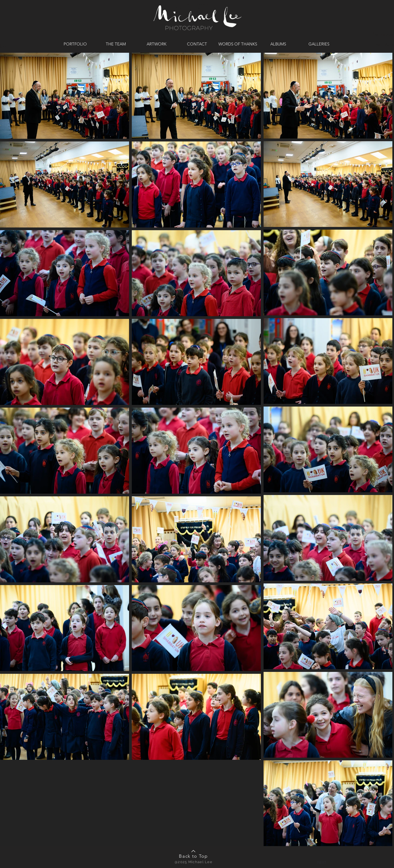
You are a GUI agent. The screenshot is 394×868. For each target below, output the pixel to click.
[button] (322, 862)
